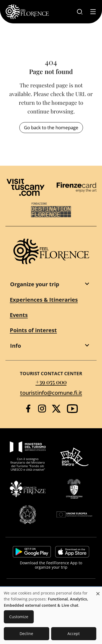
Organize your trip (35, 284)
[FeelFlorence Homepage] (27, 12)
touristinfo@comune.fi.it (51, 393)
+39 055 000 (51, 382)
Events (19, 315)
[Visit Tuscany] (26, 187)
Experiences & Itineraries (44, 300)
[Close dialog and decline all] (98, 591)
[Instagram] (42, 409)
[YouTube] (72, 409)
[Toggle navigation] (93, 12)
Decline (26, 634)
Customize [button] (19, 617)
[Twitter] (56, 409)
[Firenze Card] (77, 187)
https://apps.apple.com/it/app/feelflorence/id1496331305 (72, 552)
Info (16, 346)
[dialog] (51, 616)
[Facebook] (28, 409)
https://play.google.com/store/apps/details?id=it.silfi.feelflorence (32, 552)
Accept (74, 634)
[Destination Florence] (51, 210)
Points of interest (33, 330)
